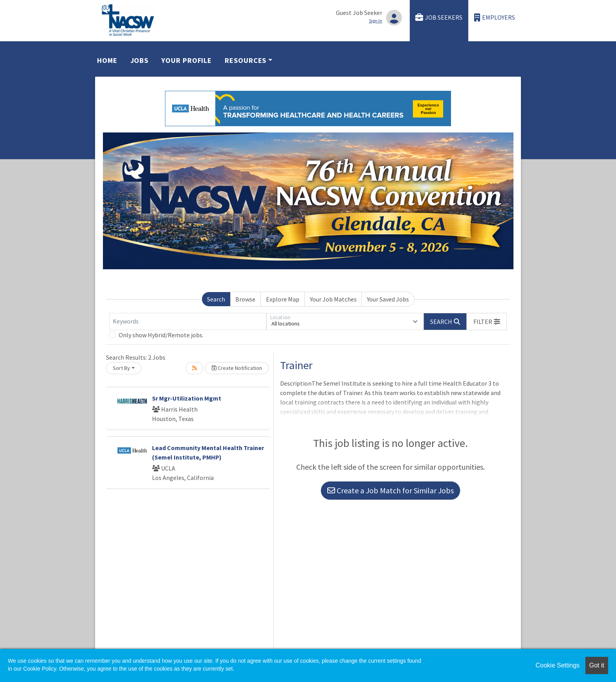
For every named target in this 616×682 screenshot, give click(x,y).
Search (216, 299)
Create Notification (237, 368)
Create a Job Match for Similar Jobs (390, 490)
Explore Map (283, 299)
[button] (487, 322)
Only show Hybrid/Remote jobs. (161, 335)
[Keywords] (188, 322)
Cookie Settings (557, 665)
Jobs (140, 60)
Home (107, 60)
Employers (495, 17)
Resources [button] (246, 60)
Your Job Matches (333, 299)
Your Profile (187, 60)
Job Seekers (439, 17)
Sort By (121, 368)
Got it (597, 665)
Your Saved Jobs (388, 299)
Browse (245, 299)
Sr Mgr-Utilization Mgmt (187, 398)
